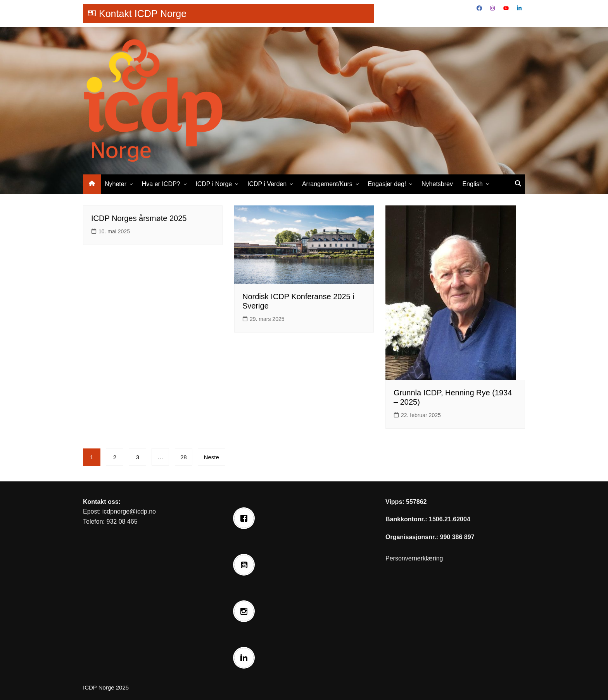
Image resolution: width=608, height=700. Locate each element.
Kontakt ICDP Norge (143, 14)
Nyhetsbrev (437, 184)
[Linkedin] (246, 658)
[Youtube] (246, 565)
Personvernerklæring (414, 558)
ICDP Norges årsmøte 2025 (139, 218)
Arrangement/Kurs (327, 184)
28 (184, 457)
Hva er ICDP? (161, 184)
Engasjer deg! (387, 184)
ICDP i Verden (267, 184)
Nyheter (116, 184)
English (472, 184)
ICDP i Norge (214, 184)
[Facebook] (246, 518)
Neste (212, 457)
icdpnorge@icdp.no (129, 511)
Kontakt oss (101, 502)
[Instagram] (246, 611)
